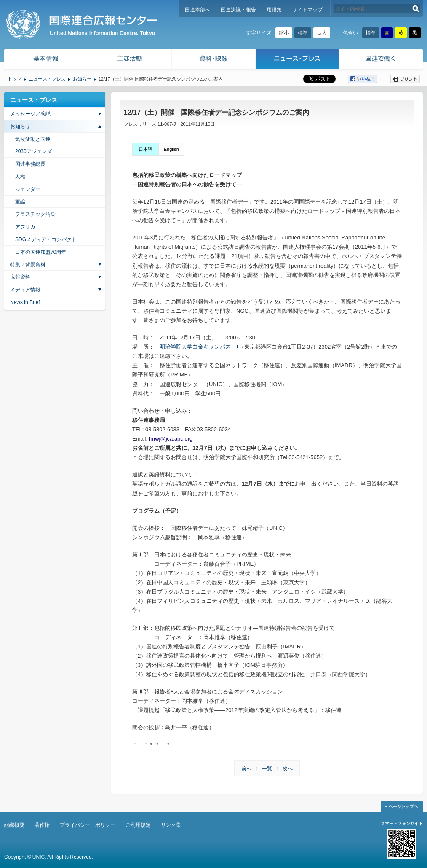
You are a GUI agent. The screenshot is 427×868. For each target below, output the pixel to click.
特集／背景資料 (28, 265)
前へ (246, 769)
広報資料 (20, 277)
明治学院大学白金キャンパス (195, 347)
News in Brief (25, 302)
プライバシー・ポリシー (88, 825)
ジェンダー (28, 189)
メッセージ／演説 (30, 114)
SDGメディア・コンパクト (46, 239)
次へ (288, 769)
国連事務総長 (30, 164)
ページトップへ (402, 806)
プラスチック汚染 (35, 214)
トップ (15, 79)
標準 (303, 33)
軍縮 (20, 202)
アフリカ (25, 227)
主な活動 (130, 60)
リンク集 (171, 825)
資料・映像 (214, 60)
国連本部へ (197, 10)
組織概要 (14, 825)
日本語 (145, 149)
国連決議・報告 (238, 10)
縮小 (284, 33)
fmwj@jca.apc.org (171, 439)
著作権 (42, 825)
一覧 (267, 769)
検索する (416, 9)
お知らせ (82, 79)
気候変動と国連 (33, 139)
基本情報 (45, 60)
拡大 (322, 33)
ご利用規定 (138, 825)
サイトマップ (307, 10)
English (171, 149)
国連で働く (382, 60)
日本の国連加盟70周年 (41, 252)
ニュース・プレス (298, 60)
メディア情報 (25, 290)
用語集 (274, 10)
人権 (20, 177)
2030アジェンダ (33, 151)
